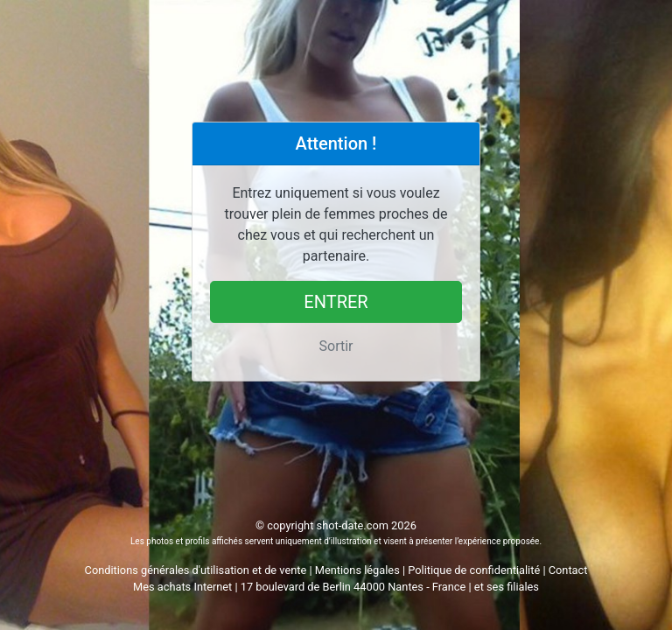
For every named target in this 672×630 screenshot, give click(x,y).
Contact (568, 570)
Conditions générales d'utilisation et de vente (196, 570)
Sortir (336, 346)
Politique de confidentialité (474, 570)
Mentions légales (357, 570)
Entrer (336, 302)
